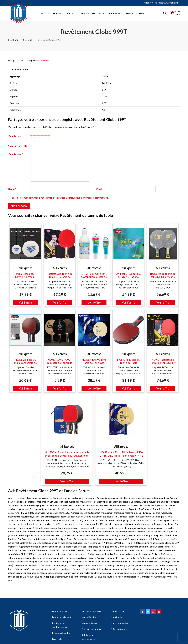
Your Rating (14, 136)
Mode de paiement (62, 617)
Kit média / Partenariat (93, 611)
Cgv (54, 639)
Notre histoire (89, 617)
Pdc (60, 639)
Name (12, 189)
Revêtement (43, 60)
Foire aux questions (91, 629)
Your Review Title (18, 146)
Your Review (16, 154)
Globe (21, 60)
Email (100, 189)
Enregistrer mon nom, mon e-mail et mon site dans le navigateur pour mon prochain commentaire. (60, 198)
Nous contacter (89, 623)
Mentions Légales (61, 633)
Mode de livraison (61, 611)
